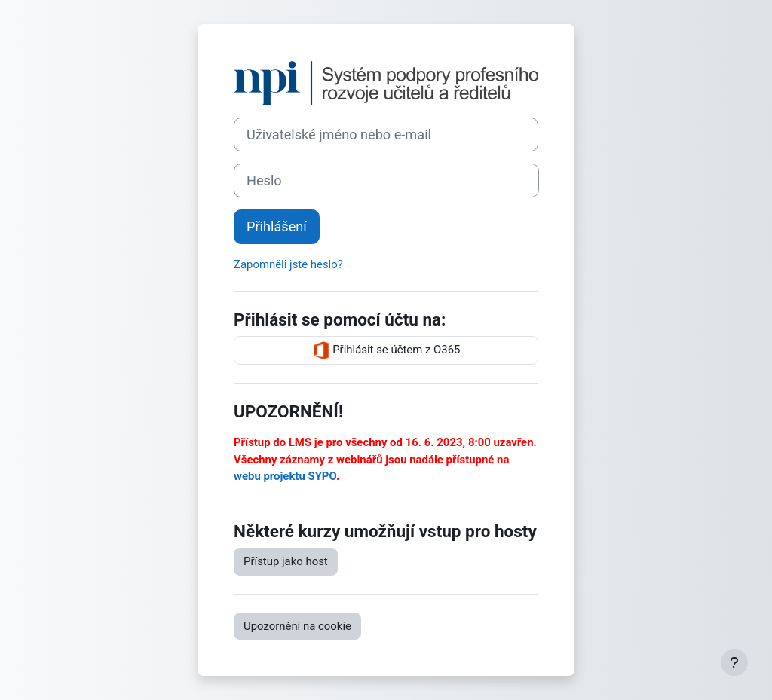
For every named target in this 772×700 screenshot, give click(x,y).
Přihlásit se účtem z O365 (386, 350)
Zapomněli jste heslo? (288, 264)
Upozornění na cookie (297, 626)
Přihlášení (277, 226)
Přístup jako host (286, 561)
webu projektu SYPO (285, 476)
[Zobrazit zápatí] (734, 662)
